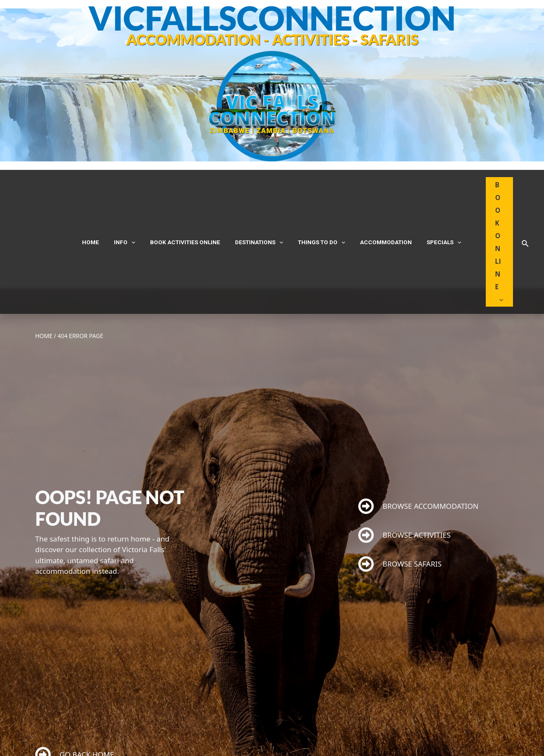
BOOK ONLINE (487, 200)
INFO (138, 200)
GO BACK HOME (75, 672)
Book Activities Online (192, 200)
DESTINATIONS (259, 200)
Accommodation (374, 200)
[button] (525, 201)
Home (110, 200)
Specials (425, 200)
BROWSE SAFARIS (400, 481)
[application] (144, 200)
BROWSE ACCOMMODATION (418, 424)
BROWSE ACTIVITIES (405, 453)
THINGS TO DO (316, 200)
